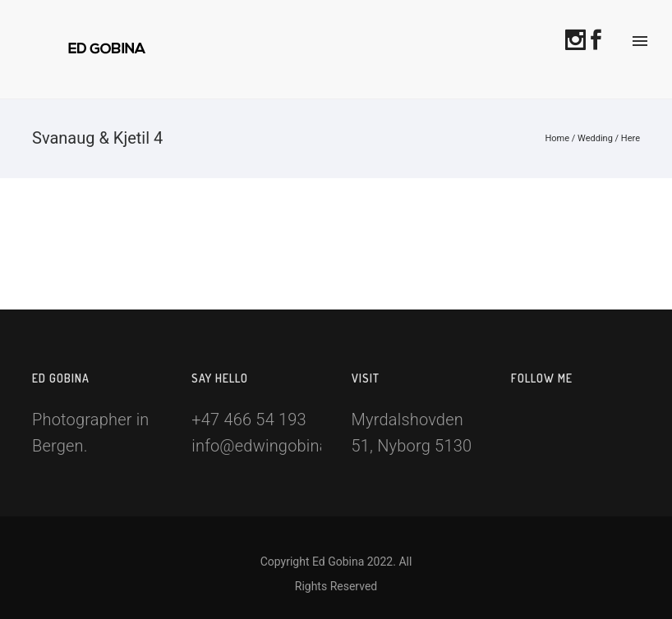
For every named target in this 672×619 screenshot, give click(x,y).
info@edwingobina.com (278, 446)
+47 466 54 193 (249, 420)
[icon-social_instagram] (580, 39)
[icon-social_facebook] (601, 39)
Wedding (595, 138)
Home (557, 138)
